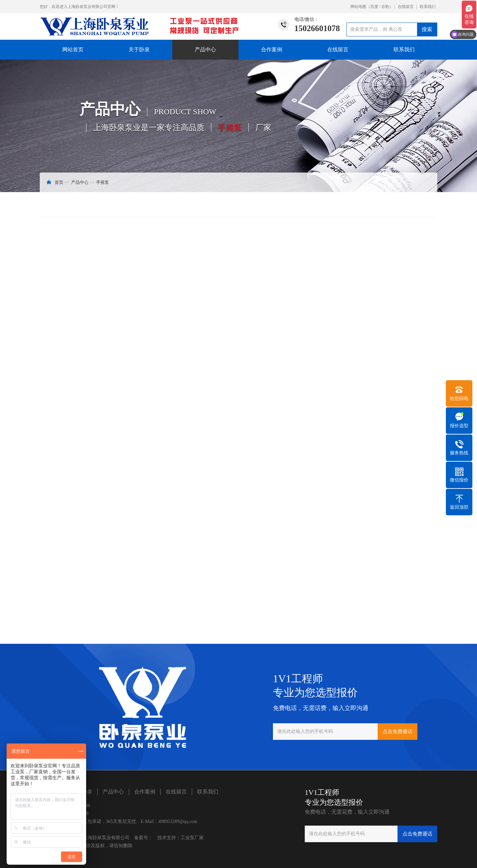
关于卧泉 (139, 50)
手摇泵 (103, 182)
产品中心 (205, 50)
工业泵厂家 (192, 838)
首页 (59, 182)
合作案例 (272, 50)
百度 (374, 7)
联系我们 (428, 7)
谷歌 (385, 7)
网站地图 (358, 7)
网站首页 (73, 50)
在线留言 (406, 7)
